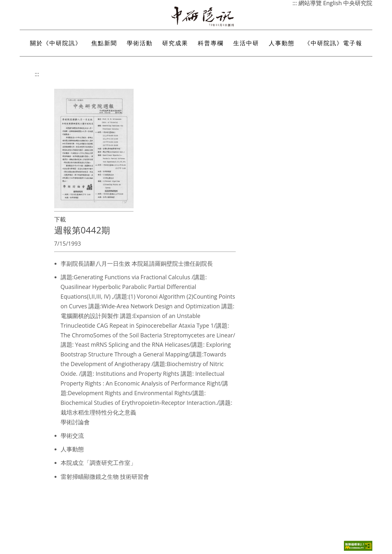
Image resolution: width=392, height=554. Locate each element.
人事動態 (282, 43)
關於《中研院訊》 (56, 43)
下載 (60, 219)
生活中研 (246, 43)
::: (37, 74)
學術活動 (140, 43)
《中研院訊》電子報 (333, 43)
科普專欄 (211, 43)
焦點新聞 (104, 43)
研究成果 (175, 43)
